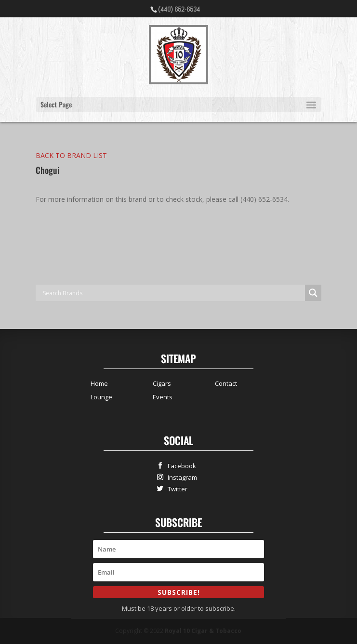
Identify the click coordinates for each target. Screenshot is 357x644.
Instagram (180, 477)
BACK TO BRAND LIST (71, 155)
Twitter (175, 489)
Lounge (101, 397)
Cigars (162, 383)
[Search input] (173, 293)
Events (163, 397)
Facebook (180, 466)
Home (99, 383)
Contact (226, 383)
